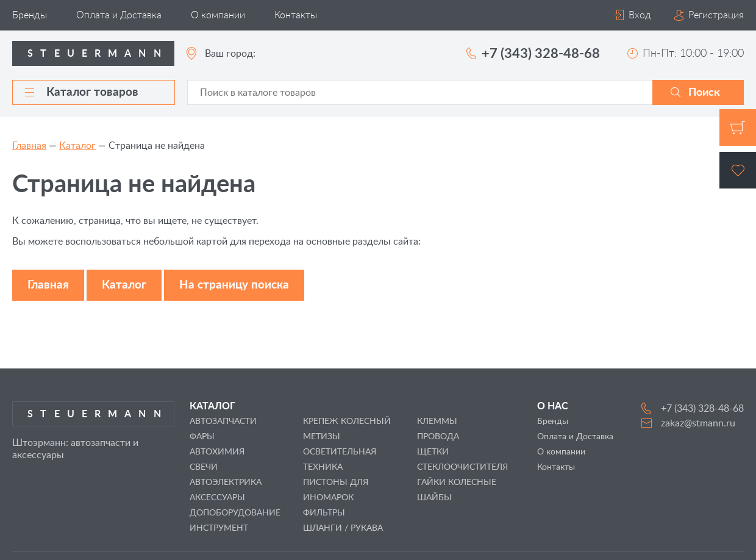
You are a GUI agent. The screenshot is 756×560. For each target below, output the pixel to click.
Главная (29, 146)
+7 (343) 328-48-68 (541, 54)
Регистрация (716, 15)
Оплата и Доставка (119, 15)
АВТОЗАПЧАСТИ (223, 422)
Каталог (77, 146)
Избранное (738, 170)
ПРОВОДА (438, 437)
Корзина (738, 127)
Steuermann (98, 54)
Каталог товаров (82, 92)
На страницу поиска (234, 285)
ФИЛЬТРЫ (324, 513)
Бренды (30, 15)
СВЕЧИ (204, 467)
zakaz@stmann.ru (698, 423)
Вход (640, 15)
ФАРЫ (202, 437)
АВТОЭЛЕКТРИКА (226, 483)
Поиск (704, 93)
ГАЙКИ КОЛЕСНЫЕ (457, 483)
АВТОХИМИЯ (217, 452)
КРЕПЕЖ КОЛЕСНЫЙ (347, 422)
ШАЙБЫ (434, 498)
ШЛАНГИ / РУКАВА (343, 528)
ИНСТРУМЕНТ (219, 528)
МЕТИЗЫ (322, 437)
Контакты (296, 15)
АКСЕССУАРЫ (217, 498)
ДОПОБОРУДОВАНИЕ (235, 513)
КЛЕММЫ (437, 422)
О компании (218, 15)
